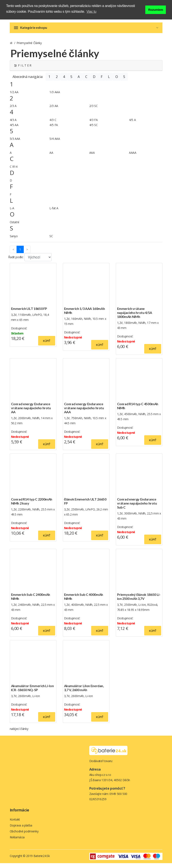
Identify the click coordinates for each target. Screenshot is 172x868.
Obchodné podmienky (24, 836)
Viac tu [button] (91, 12)
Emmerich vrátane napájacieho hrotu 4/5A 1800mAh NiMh (135, 316)
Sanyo (14, 239)
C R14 (14, 170)
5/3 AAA (15, 142)
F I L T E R (23, 69)
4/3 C (53, 123)
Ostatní (15, 225)
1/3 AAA (55, 95)
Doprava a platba (21, 829)
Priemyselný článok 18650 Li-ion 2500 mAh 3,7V (139, 600)
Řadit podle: (16, 260)
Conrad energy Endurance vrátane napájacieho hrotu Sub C (137, 507)
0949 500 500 (118, 797)
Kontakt (15, 823)
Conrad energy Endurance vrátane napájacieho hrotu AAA (84, 411)
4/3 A (13, 123)
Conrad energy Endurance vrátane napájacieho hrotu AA (31, 411)
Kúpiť (47, 344)
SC (51, 239)
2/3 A (13, 109)
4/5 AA (14, 128)
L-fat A (54, 211)
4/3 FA (94, 123)
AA (51, 156)
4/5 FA (54, 128)
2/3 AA (54, 109)
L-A (12, 211)
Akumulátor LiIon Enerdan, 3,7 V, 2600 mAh (84, 691)
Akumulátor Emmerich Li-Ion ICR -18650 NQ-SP (32, 691)
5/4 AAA (55, 142)
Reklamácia (17, 842)
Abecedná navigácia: (28, 80)
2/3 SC (94, 109)
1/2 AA (14, 95)
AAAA (133, 156)
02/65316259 (98, 802)
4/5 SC (94, 128)
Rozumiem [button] (156, 9)
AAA (92, 156)
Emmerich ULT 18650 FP (29, 312)
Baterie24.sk (42, 861)
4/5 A (132, 123)
